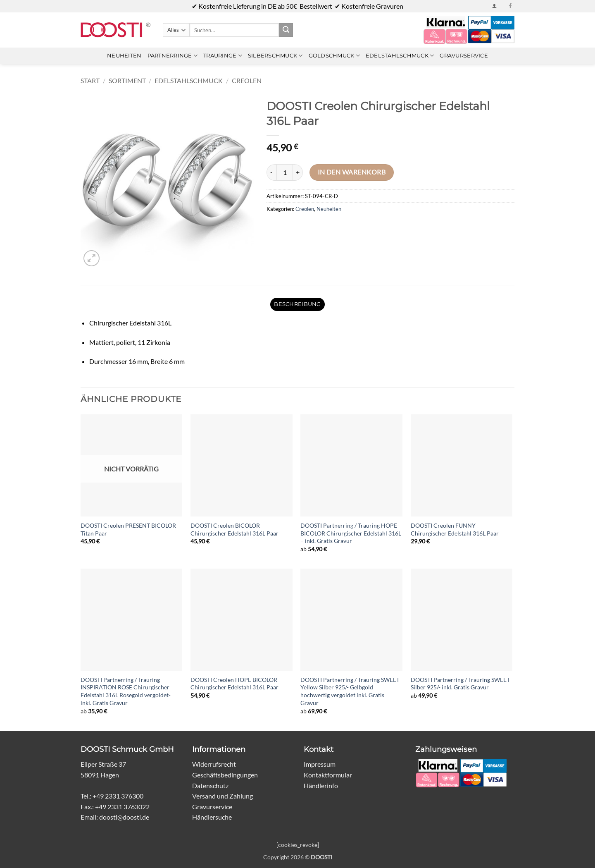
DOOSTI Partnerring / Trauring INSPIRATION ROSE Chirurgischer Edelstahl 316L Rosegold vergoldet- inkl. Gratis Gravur (126, 691)
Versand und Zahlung (223, 796)
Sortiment (127, 80)
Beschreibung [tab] (297, 304)
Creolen (247, 80)
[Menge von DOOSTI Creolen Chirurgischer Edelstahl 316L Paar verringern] (271, 172)
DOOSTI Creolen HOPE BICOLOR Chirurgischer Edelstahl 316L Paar (234, 684)
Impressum (320, 764)
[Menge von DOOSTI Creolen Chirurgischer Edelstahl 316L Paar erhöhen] (298, 172)
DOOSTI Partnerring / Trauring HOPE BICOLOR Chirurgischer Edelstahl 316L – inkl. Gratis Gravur (351, 533)
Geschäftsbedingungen (225, 775)
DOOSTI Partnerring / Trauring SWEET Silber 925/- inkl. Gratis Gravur (460, 684)
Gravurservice (464, 56)
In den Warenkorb (352, 172)
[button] (494, 6)
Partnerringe (173, 56)
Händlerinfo (321, 786)
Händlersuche (212, 817)
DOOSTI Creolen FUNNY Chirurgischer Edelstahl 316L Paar (455, 529)
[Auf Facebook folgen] (510, 6)
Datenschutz (210, 786)
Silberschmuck (275, 56)
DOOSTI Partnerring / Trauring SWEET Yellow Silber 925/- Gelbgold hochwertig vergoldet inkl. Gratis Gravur (350, 691)
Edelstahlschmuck (400, 56)
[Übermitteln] (286, 30)
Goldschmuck (334, 56)
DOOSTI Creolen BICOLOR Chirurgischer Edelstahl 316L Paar (234, 529)
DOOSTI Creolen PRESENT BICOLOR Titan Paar (128, 529)
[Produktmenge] (285, 172)
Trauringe (223, 56)
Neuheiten (124, 56)
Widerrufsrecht (214, 764)
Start (90, 80)
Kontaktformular (328, 775)
